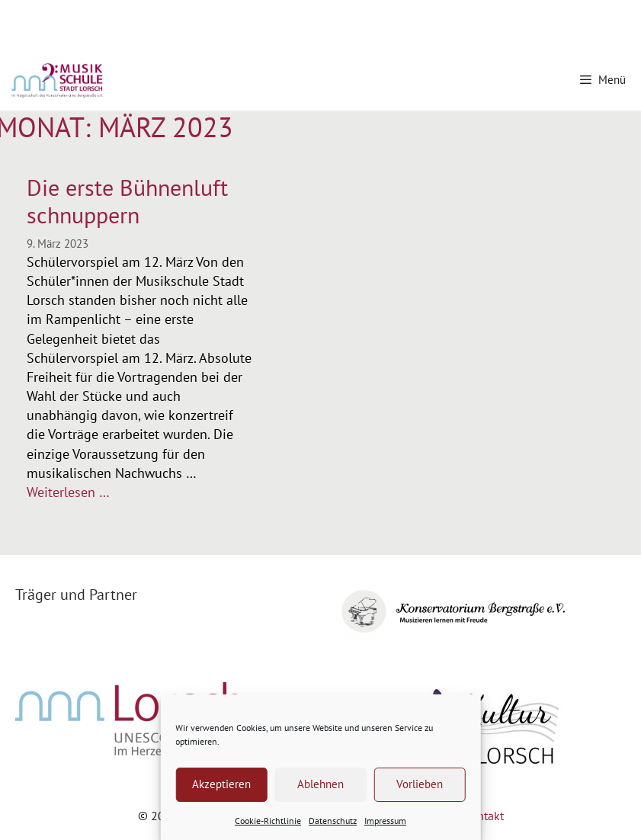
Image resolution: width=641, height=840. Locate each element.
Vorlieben (420, 784)
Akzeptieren (221, 784)
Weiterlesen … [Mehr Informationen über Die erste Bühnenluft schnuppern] (68, 492)
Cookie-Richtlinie (268, 821)
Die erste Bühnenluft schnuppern (127, 201)
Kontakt (484, 816)
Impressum (385, 821)
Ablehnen (320, 784)
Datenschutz (333, 821)
